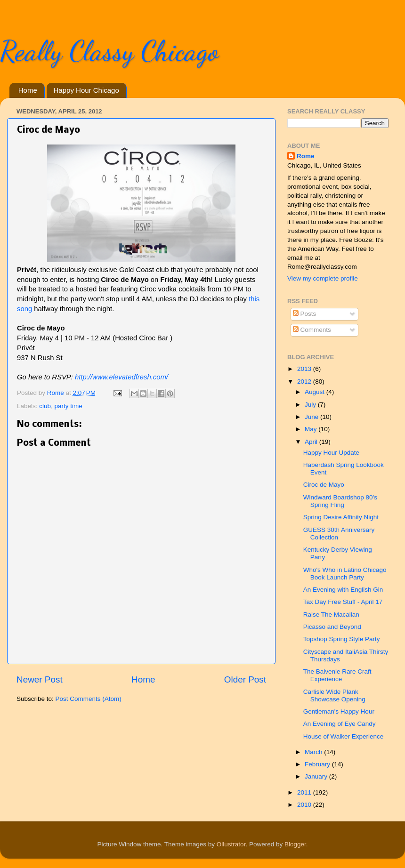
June (312, 417)
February (318, 764)
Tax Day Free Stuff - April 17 (343, 602)
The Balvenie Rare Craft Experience (337, 675)
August (316, 392)
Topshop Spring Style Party (342, 639)
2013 (305, 369)
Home (28, 90)
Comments (312, 330)
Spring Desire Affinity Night (341, 517)
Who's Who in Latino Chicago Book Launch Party (345, 574)
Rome (57, 393)
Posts (305, 314)
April (312, 442)
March (314, 752)
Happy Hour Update (331, 453)
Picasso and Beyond (332, 627)
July (311, 405)
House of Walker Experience (344, 736)
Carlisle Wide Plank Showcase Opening (334, 695)
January (317, 776)
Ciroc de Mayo (324, 485)
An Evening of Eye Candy (340, 724)
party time (69, 406)
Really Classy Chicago (109, 51)
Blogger (295, 844)
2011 (305, 792)
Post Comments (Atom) (89, 699)
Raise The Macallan (331, 615)
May (312, 429)
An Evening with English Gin (343, 590)
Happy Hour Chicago (86, 90)
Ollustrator (231, 844)
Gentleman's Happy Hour (339, 711)
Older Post (245, 679)
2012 (305, 382)
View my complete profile (323, 278)
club (45, 406)
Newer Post (40, 679)
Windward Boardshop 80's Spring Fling (340, 501)
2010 (305, 805)
